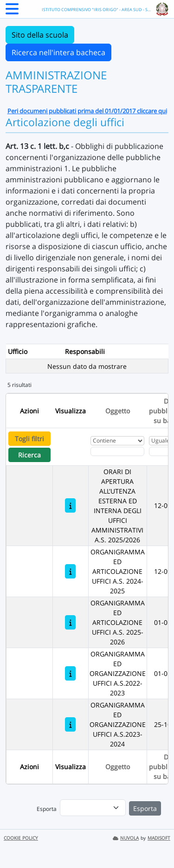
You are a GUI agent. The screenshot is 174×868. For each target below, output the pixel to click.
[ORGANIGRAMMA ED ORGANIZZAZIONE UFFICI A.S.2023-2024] (70, 724)
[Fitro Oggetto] (117, 451)
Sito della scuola (40, 35)
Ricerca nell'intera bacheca (58, 52)
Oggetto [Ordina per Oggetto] (118, 411)
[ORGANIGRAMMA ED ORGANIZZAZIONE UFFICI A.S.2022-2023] (70, 673)
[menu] (93, 808)
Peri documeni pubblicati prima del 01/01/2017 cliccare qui (87, 111)
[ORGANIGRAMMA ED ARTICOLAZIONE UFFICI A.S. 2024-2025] (70, 571)
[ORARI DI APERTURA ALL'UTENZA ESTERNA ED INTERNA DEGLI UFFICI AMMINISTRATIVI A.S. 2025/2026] (70, 505)
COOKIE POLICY (21, 838)
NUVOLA (126, 838)
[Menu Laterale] (12, 12)
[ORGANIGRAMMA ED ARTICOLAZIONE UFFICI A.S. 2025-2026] (70, 622)
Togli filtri (29, 439)
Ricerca (29, 455)
